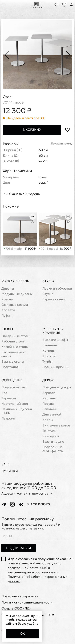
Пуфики (7, 316)
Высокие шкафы (55, 340)
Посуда (48, 404)
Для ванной (52, 414)
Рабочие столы (13, 341)
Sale (5, 464)
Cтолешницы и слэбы (13, 354)
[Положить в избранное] (67, 130)
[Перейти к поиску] (13, 5)
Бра (4, 393)
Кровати (8, 310)
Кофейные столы (15, 347)
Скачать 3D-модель (21, 194)
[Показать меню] (4, 5)
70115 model (13, 249)
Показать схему (62, 144)
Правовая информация (20, 596)
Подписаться (19, 548)
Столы (7, 329)
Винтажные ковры (57, 425)
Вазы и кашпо (53, 442)
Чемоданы (51, 436)
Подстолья (10, 367)
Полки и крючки (55, 367)
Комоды (49, 351)
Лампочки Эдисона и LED (17, 411)
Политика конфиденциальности (27, 602)
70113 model (49, 249)
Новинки (10, 471)
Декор (48, 380)
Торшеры (9, 398)
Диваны (8, 288)
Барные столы (13, 362)
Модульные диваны (17, 294)
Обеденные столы (16, 336)
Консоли (49, 356)
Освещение (12, 380)
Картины (49, 398)
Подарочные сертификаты (53, 449)
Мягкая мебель (15, 281)
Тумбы (47, 362)
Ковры (48, 420)
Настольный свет (15, 404)
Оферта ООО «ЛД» (16, 608)
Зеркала (49, 393)
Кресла (7, 299)
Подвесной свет (14, 387)
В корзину (32, 130)
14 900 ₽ (30, 249)
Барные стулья (54, 299)
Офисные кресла (15, 305)
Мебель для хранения (53, 331)
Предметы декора (57, 387)
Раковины (50, 409)
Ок (22, 633)
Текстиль (49, 431)
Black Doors (38, 504)
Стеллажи (50, 345)
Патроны (8, 418)
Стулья (49, 281)
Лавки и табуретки (57, 288)
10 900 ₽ (65, 249)
